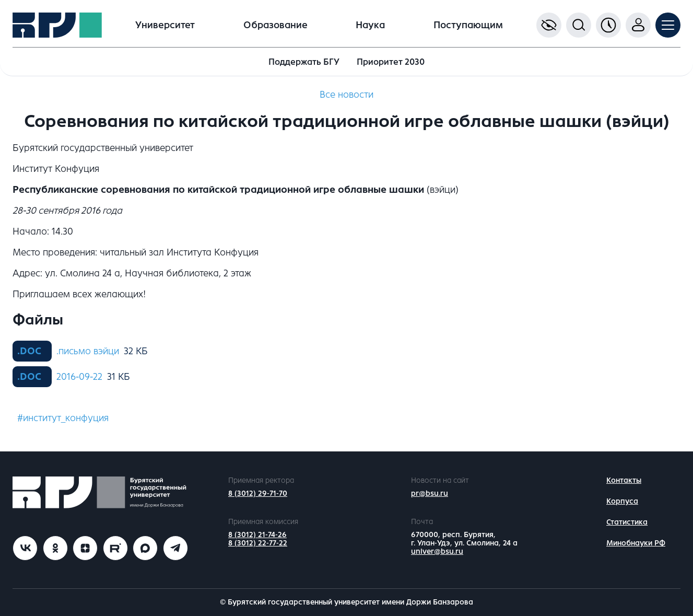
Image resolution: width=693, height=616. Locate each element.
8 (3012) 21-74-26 (257, 535)
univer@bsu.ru (437, 551)
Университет (165, 25)
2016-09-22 (79, 377)
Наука (370, 25)
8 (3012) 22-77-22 (258, 543)
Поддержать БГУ (304, 62)
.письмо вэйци (88, 351)
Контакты (624, 480)
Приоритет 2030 (391, 62)
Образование (275, 25)
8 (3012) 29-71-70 (258, 493)
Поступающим (468, 25)
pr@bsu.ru (430, 493)
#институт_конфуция (63, 418)
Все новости (347, 95)
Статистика (627, 522)
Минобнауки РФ (636, 543)
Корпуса (622, 501)
